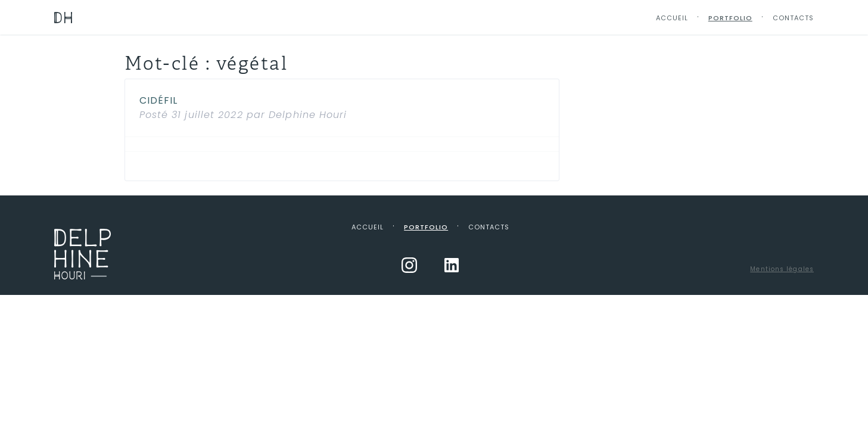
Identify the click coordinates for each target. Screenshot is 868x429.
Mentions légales (782, 269)
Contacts (793, 18)
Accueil (672, 18)
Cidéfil (159, 100)
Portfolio (730, 18)
